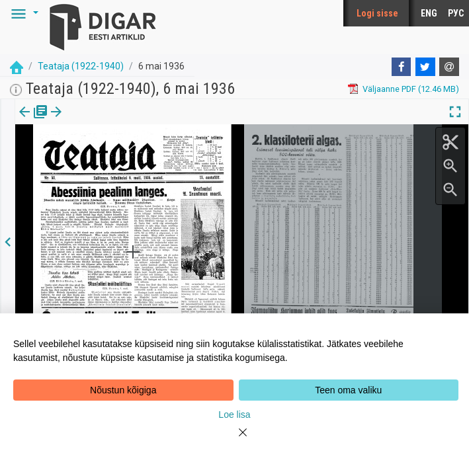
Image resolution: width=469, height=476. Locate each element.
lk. (81, 121)
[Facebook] (402, 67)
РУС (456, 13)
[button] (22, 13)
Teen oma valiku (348, 390)
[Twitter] (425, 67)
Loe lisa (234, 415)
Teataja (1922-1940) (81, 66)
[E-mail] (449, 67)
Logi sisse (377, 13)
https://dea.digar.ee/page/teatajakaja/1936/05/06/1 (114, 157)
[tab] (33, 121)
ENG (429, 13)
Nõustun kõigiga (123, 390)
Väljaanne (33, 121)
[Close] (235, 440)
